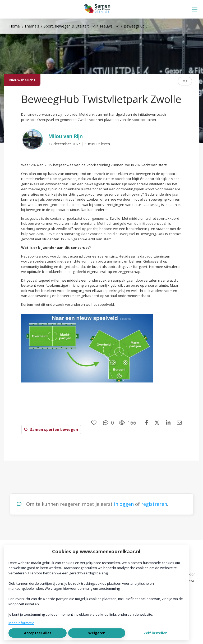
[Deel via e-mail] (179, 423)
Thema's (32, 26)
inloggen (124, 504)
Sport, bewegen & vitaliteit (66, 26)
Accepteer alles (38, 633)
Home (15, 26)
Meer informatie (21, 623)
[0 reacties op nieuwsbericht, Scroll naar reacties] (109, 423)
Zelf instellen (156, 633)
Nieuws (106, 26)
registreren (154, 504)
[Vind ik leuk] (94, 423)
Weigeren (97, 633)
